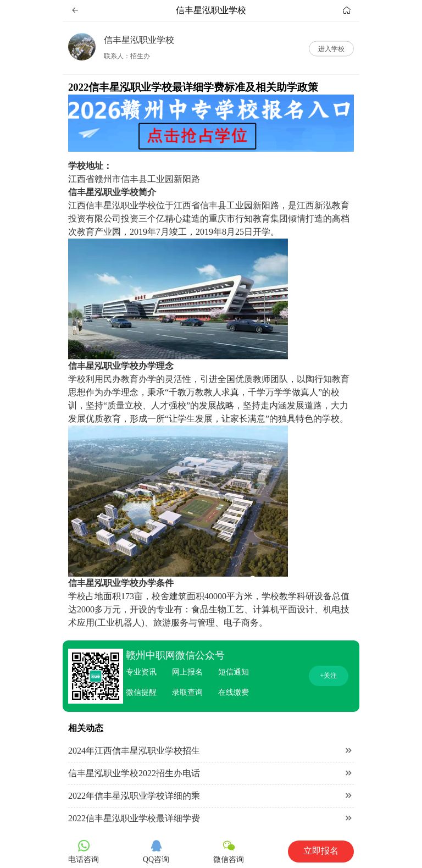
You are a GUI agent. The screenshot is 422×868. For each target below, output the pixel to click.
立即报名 (321, 851)
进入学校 (331, 48)
